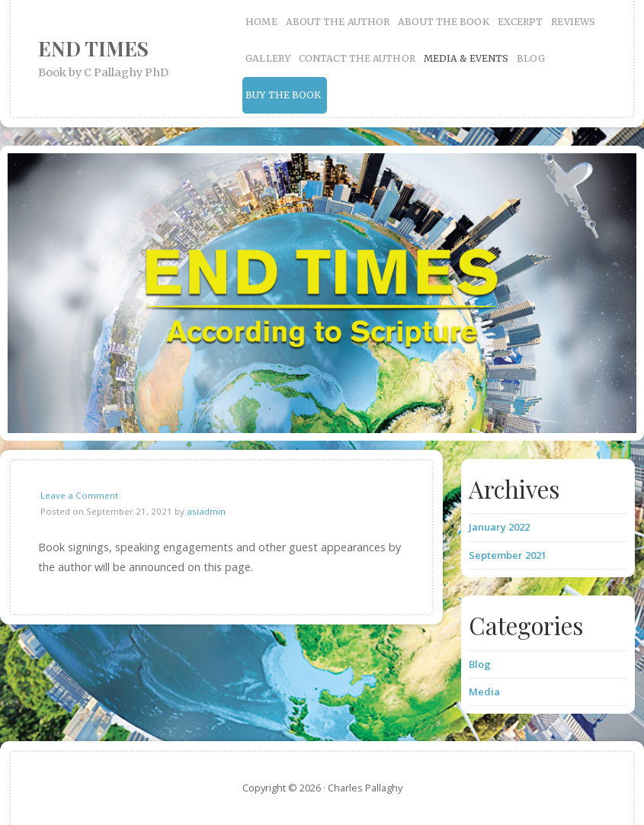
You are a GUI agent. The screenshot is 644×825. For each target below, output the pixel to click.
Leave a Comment (79, 495)
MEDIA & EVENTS (466, 58)
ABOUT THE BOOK (443, 22)
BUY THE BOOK (283, 95)
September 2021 (508, 555)
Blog (480, 664)
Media (484, 692)
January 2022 (499, 527)
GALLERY (268, 58)
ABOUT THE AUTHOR (338, 22)
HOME (261, 22)
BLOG (531, 58)
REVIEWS (573, 22)
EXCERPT (521, 22)
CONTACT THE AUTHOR (357, 58)
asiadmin (206, 511)
